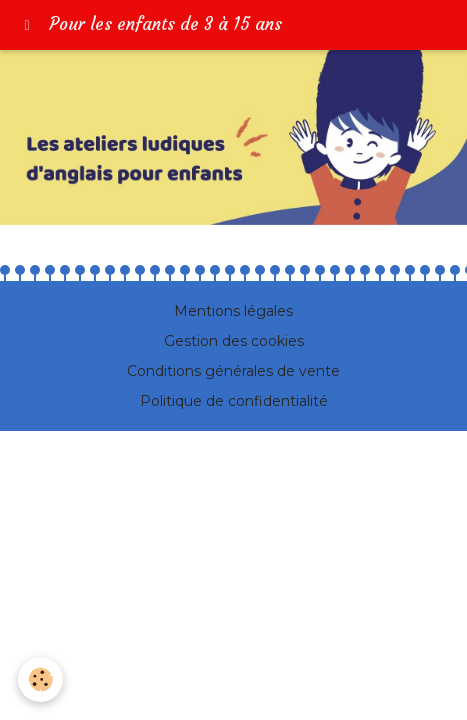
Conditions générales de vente (233, 371)
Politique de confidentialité (234, 401)
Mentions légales (233, 311)
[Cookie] (40, 679)
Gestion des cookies (234, 341)
